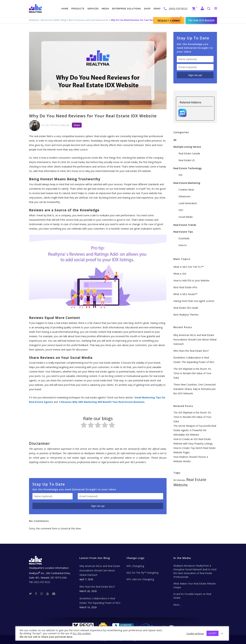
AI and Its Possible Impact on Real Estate (192, 596)
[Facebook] (37, 593)
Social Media (186, 217)
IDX (180, 175)
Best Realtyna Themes (186, 315)
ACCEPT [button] (213, 633)
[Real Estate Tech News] (54, 593)
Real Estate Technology (188, 168)
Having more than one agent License (194, 301)
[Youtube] (49, 593)
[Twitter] (32, 593)
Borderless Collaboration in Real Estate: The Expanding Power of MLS (100, 601)
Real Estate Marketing (187, 183)
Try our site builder (201, 20)
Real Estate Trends (185, 225)
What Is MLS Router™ (185, 294)
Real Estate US (187, 160)
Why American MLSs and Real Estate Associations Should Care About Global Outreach (195, 339)
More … (178, 605)
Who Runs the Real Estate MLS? (191, 351)
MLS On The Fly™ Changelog (142, 573)
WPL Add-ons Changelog (140, 579)
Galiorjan (65, 125)
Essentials (184, 238)
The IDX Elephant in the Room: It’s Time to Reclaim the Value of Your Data (192, 373)
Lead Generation (188, 203)
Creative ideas (186, 190)
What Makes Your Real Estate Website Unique (195, 585)
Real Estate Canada (189, 153)
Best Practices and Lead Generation (89, 20)
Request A (169, 20)
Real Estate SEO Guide (186, 308)
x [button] (222, 633)
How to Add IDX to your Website (191, 280)
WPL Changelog (135, 566)
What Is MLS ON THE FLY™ (189, 267)
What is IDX (180, 274)
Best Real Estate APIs (185, 287)
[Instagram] (43, 593)
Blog (64, 20)
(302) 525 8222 (178, 9)
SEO (181, 210)
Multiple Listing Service (187, 147)
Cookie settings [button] (195, 633)
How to (183, 245)
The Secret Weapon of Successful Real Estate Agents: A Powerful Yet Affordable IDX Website (195, 430)
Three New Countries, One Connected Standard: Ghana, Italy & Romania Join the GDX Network (194, 389)
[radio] (84, 426)
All (175, 140)
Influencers (185, 196)
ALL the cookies (82, 633)
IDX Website (179, 480)
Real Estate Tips (183, 232)
